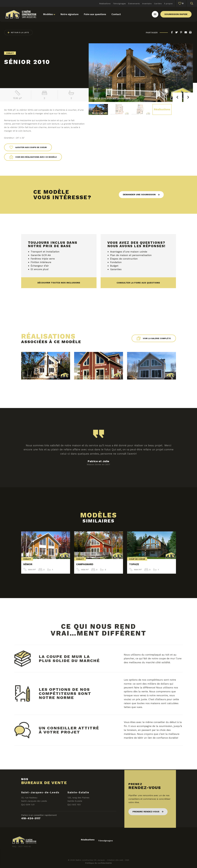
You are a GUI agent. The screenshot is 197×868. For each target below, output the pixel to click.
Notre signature (70, 14)
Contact (116, 14)
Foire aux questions (95, 14)
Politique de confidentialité (99, 863)
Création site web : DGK (118, 860)
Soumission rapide (176, 14)
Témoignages (119, 4)
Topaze (134, 564)
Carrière (158, 4)
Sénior (28, 564)
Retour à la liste (18, 33)
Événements (134, 4)
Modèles (49, 14)
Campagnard (85, 564)
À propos (168, 4)
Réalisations (105, 4)
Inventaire (147, 4)
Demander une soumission (139, 194)
